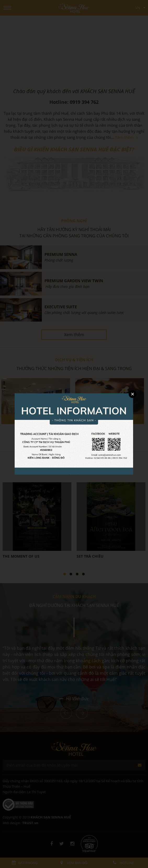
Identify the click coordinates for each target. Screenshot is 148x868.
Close (133, 394)
